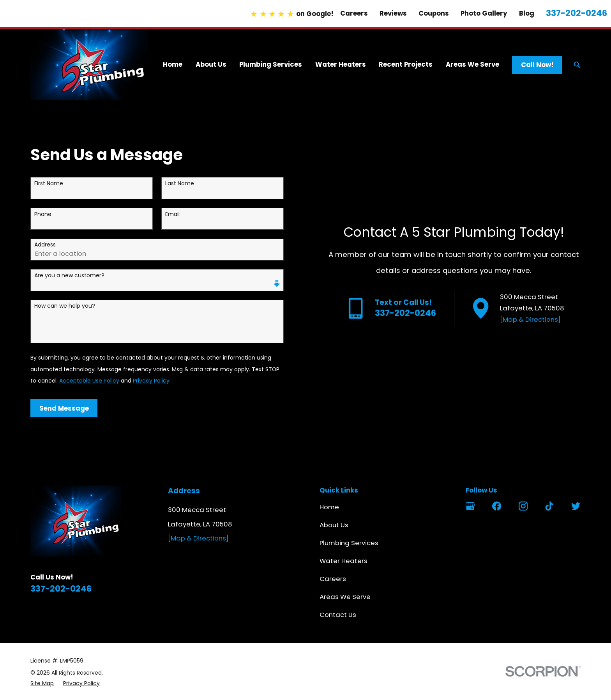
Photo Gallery (484, 13)
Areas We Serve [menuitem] (472, 64)
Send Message (64, 408)
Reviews (393, 13)
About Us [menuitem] (211, 64)
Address (45, 245)
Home (329, 507)
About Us (334, 525)
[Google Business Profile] (470, 506)
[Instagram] (523, 506)
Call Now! (537, 65)
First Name (49, 183)
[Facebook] (497, 506)
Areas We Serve (345, 597)
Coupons (434, 13)
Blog (527, 13)
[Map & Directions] (530, 319)
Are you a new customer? (69, 276)
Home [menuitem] (173, 64)
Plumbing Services (349, 543)
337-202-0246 (577, 13)
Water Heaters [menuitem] (341, 64)
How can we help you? (65, 306)
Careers (354, 13)
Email (172, 214)
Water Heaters (343, 561)
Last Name (180, 183)
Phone (43, 214)
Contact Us (338, 615)
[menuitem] (42, 683)
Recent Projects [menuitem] (406, 64)
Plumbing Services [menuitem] (271, 64)
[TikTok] (549, 506)
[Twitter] (576, 506)
